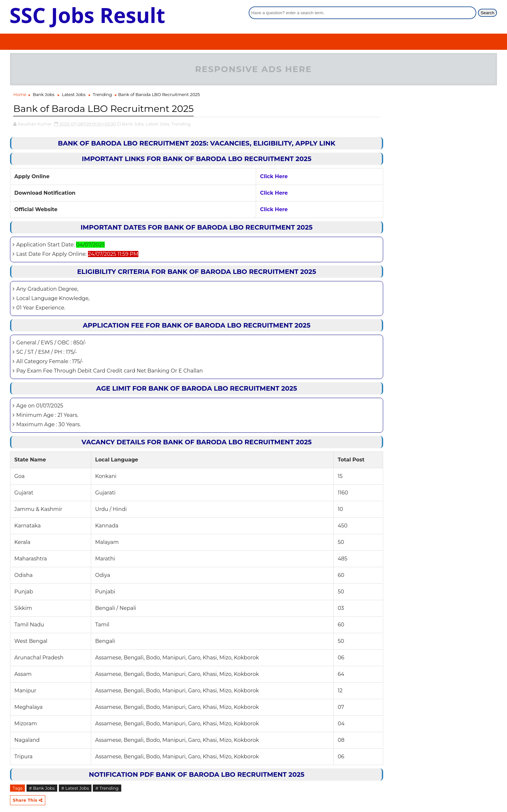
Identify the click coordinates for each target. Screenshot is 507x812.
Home (20, 95)
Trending (102, 95)
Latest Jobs (74, 95)
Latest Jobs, (158, 124)
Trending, (181, 124)
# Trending (107, 788)
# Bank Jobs (42, 788)
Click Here (253, 177)
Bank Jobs (43, 95)
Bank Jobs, (133, 124)
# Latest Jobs (75, 788)
